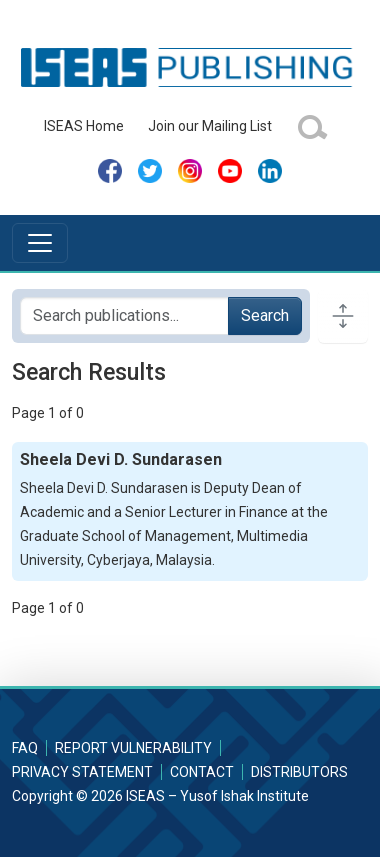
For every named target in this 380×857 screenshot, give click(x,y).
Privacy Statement (82, 772)
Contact (202, 772)
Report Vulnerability (133, 748)
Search (265, 315)
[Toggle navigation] (40, 243)
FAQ (25, 748)
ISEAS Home (84, 126)
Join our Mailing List (210, 126)
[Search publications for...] (124, 316)
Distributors (299, 772)
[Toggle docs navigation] (343, 316)
